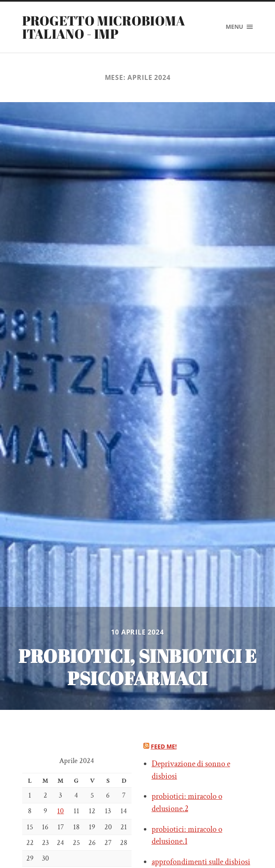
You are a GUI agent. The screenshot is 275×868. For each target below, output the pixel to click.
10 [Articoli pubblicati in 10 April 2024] (60, 811)
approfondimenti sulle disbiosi (201, 862)
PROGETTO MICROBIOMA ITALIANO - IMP (104, 27)
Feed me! (164, 746)
